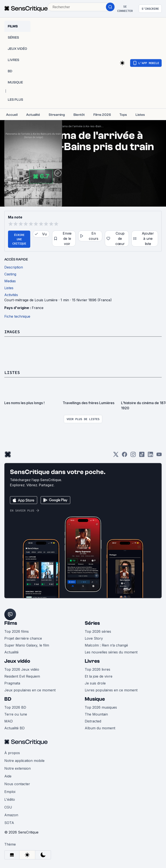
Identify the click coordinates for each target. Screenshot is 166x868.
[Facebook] (124, 456)
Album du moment (100, 728)
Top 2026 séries (98, 631)
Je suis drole (95, 683)
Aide (8, 776)
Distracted (93, 721)
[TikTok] (142, 456)
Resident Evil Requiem (22, 676)
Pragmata (12, 683)
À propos (12, 753)
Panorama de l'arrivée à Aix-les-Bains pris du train (80, 126)
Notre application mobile (24, 761)
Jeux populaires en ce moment (30, 690)
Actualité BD (14, 728)
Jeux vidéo (17, 661)
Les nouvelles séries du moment (111, 652)
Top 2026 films (17, 631)
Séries (92, 623)
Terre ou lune (16, 714)
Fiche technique (17, 316)
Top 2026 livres (97, 669)
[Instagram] (133, 456)
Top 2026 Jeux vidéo (22, 669)
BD (8, 699)
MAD (9, 721)
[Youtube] (159, 456)
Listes (12, 372)
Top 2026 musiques (101, 707)
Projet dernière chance (23, 638)
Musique (95, 699)
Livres (92, 661)
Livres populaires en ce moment (111, 690)
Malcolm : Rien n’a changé (106, 645)
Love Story (94, 638)
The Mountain (96, 714)
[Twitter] (116, 456)
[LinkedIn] (150, 456)
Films (11, 623)
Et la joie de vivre (99, 676)
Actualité (11, 652)
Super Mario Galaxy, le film (27, 645)
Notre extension (18, 768)
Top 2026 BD (15, 707)
